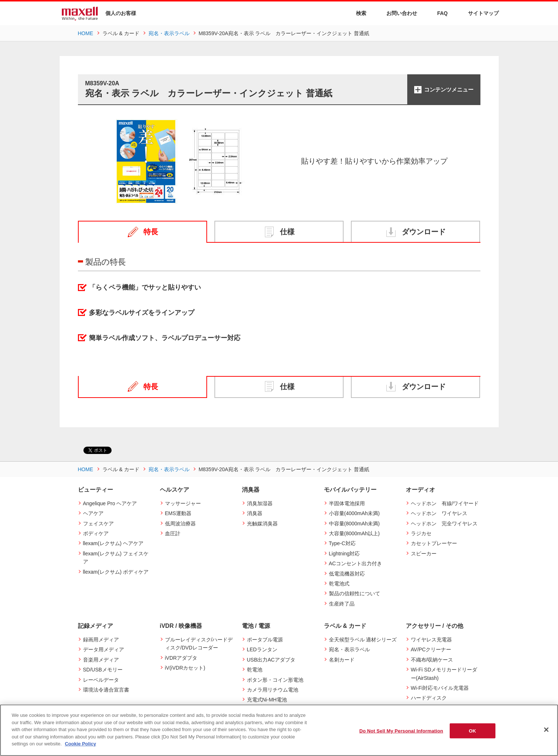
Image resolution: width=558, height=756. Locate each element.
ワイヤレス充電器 (431, 640)
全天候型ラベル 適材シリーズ (363, 640)
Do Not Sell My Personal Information (401, 731)
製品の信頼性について (355, 593)
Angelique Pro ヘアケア (110, 503)
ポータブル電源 (265, 640)
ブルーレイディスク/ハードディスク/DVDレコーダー (199, 644)
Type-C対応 (342, 543)
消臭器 (255, 513)
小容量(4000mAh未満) (354, 513)
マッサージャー (183, 503)
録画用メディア (101, 640)
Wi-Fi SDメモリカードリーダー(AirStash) (444, 674)
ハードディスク (429, 698)
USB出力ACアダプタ (271, 660)
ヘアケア (93, 513)
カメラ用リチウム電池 (273, 690)
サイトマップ (479, 13)
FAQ (438, 13)
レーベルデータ (101, 680)
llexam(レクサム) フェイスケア (116, 558)
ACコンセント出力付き (355, 563)
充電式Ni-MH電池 (267, 700)
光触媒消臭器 (262, 524)
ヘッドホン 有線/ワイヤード (445, 503)
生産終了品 (342, 604)
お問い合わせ (397, 13)
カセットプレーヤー (434, 543)
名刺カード (342, 660)
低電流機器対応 (347, 574)
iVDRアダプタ (181, 658)
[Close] (546, 730)
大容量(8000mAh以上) (354, 533)
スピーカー (424, 554)
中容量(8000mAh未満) (354, 524)
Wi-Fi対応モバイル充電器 (440, 688)
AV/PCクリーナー (431, 649)
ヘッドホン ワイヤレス (439, 513)
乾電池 (255, 670)
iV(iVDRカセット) (185, 668)
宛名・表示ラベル (349, 649)
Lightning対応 (344, 554)
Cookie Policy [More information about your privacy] (80, 744)
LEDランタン (262, 649)
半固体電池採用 (347, 503)
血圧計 (173, 533)
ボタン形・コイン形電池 (275, 680)
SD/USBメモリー (103, 670)
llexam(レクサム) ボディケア (116, 572)
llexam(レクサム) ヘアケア (113, 543)
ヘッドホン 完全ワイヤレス (444, 524)
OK (472, 731)
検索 (357, 13)
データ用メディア (104, 649)
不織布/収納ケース (432, 660)
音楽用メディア (101, 660)
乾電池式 (339, 584)
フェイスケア (98, 524)
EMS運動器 (178, 513)
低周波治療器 (180, 524)
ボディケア (96, 533)
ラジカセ (421, 533)
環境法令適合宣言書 (106, 690)
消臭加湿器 (260, 503)
